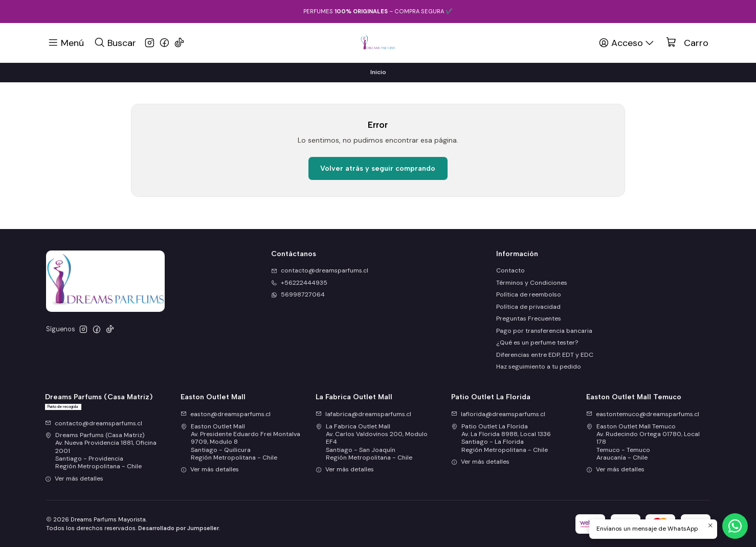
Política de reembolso (529, 294)
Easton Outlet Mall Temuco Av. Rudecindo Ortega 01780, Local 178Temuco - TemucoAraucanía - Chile (643, 442)
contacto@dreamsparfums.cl (94, 423)
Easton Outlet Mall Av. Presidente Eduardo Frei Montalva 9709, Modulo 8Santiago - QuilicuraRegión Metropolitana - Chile (240, 442)
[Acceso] (627, 42)
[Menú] (66, 42)
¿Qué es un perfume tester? (537, 343)
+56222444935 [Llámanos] (299, 283)
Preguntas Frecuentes (529, 318)
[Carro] (687, 43)
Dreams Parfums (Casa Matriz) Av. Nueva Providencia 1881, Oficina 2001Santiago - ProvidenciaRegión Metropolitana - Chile (101, 451)
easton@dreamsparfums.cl (226, 414)
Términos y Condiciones (532, 283)
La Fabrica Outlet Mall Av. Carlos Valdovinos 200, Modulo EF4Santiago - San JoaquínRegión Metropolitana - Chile (372, 442)
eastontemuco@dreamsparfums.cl (643, 414)
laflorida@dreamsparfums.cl (498, 414)
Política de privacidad (528, 307)
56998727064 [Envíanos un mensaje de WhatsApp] (298, 294)
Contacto (510, 270)
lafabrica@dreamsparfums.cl (363, 414)
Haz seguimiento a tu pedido (539, 367)
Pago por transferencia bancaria (544, 331)
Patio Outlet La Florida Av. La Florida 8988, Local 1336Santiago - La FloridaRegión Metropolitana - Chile (501, 438)
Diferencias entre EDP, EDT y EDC (545, 355)
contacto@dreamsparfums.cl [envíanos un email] (320, 270)
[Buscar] (115, 42)
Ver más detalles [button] (74, 478)
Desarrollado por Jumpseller (179, 528)
